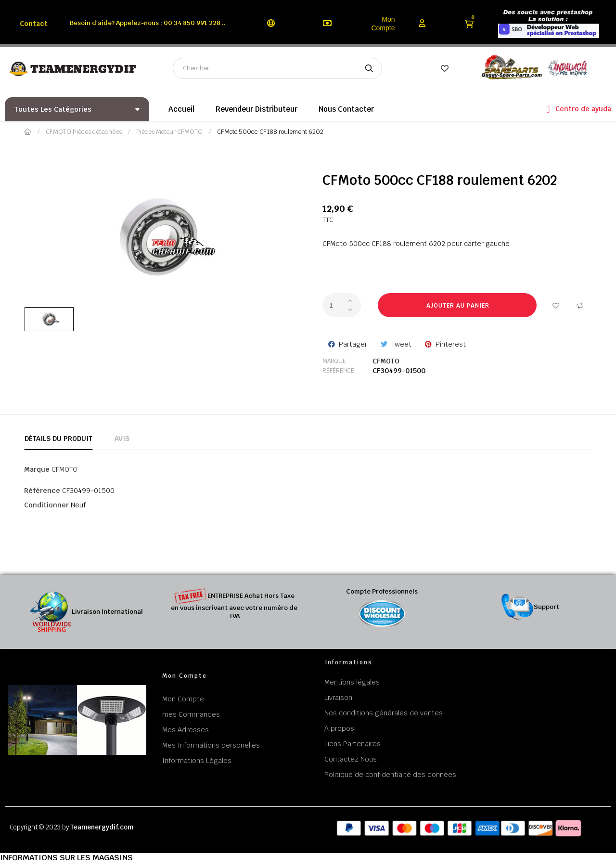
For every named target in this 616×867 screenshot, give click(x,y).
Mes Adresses (186, 730)
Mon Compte (383, 24)
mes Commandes (191, 714)
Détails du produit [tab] (58, 439)
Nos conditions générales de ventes (384, 713)
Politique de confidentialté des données (390, 775)
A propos (339, 728)
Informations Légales (197, 761)
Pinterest (451, 344)
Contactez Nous (351, 759)
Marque (334, 361)
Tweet (401, 344)
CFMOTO (386, 361)
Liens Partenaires (353, 744)
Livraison (338, 698)
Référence (338, 371)
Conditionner (46, 505)
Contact (34, 24)
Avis (122, 439)
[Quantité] (342, 305)
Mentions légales (352, 682)
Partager (353, 344)
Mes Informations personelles (211, 745)
